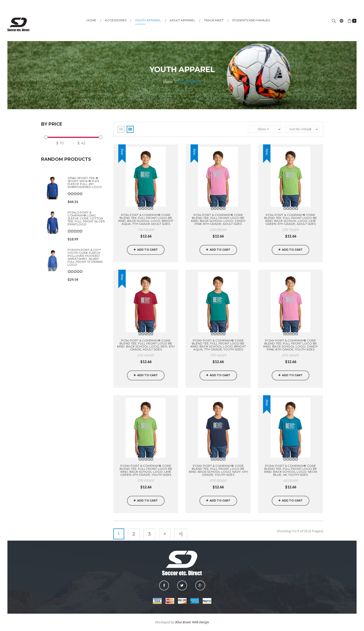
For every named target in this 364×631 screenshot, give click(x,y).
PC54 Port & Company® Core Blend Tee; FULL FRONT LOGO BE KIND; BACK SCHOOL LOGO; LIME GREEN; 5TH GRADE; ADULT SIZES (291, 219)
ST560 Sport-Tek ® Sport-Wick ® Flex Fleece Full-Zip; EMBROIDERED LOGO (85, 182)
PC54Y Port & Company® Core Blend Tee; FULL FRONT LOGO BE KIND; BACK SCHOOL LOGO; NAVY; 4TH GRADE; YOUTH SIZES (218, 470)
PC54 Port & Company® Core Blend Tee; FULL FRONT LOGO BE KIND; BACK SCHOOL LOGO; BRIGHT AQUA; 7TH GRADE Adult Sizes (146, 219)
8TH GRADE (218, 230)
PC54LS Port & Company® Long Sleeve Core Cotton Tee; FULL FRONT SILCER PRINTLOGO (86, 218)
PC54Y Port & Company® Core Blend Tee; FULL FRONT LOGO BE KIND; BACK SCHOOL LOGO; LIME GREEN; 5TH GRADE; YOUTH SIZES (146, 470)
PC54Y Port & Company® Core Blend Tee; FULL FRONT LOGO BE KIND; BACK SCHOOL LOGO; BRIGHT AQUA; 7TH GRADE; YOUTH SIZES (218, 345)
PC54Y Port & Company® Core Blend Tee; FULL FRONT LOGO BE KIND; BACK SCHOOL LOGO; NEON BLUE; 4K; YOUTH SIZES (291, 470)
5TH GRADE (291, 230)
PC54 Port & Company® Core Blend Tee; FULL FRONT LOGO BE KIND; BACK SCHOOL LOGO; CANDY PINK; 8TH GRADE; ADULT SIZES (218, 219)
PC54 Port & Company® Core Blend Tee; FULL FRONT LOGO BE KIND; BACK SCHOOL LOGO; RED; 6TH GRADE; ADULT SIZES (146, 345)
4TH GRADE (218, 481)
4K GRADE (291, 481)
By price (52, 124)
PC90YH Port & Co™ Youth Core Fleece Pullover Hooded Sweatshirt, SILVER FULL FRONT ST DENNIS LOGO (85, 257)
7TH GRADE (146, 230)
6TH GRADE (146, 355)
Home (168, 82)
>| (181, 534)
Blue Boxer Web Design (192, 622)
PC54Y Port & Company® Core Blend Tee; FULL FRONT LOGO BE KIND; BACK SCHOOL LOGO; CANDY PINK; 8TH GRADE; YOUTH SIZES (291, 345)
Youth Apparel (190, 82)
